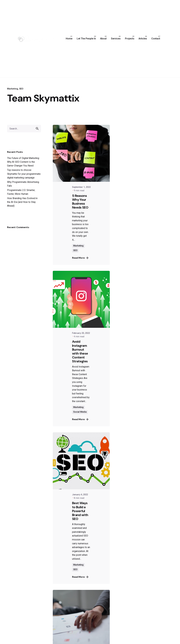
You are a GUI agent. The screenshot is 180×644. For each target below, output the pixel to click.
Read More (80, 258)
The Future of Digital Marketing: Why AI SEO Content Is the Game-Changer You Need (23, 162)
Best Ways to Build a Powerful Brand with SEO (80, 511)
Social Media (80, 412)
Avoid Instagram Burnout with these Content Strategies (80, 351)
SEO (21, 89)
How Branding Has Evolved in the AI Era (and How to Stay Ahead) (22, 202)
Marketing (13, 89)
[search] (37, 129)
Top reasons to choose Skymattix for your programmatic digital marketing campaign (24, 174)
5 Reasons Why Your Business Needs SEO (80, 202)
